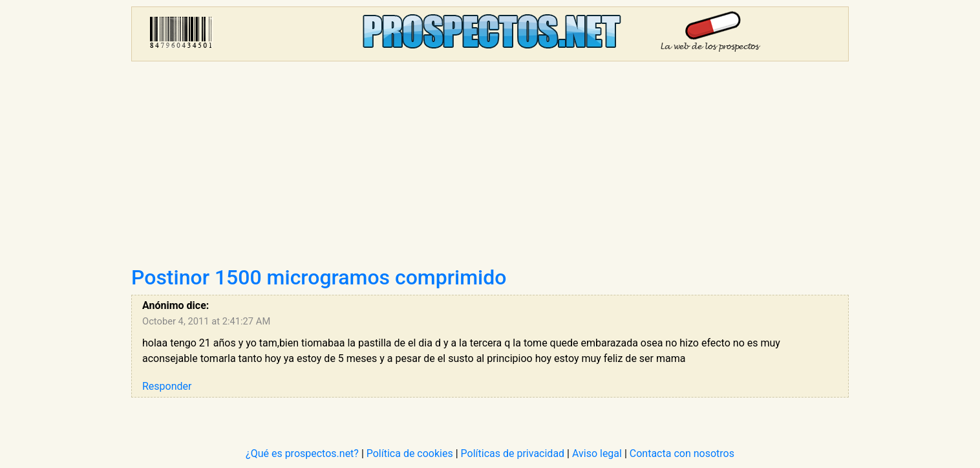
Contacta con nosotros (682, 453)
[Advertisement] (490, 168)
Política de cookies (410, 453)
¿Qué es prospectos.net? (302, 453)
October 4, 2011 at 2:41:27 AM (206, 321)
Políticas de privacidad (513, 453)
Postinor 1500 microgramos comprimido (319, 277)
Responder (167, 386)
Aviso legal (597, 453)
